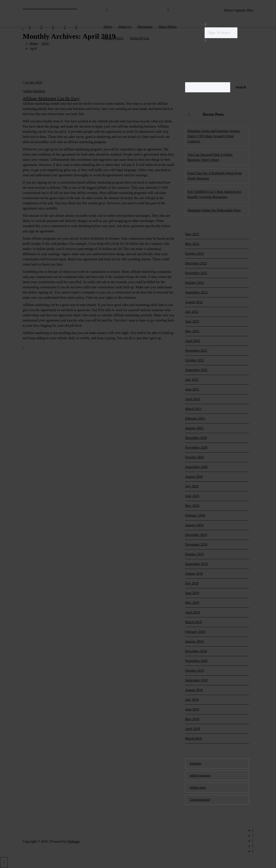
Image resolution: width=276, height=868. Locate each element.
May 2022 (192, 331)
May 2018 (192, 719)
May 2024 (192, 244)
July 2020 (192, 486)
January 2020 (194, 525)
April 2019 (193, 612)
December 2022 (196, 263)
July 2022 (192, 312)
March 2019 (193, 622)
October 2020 (194, 457)
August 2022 (194, 302)
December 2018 (196, 651)
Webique (74, 841)
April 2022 (193, 341)
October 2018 (194, 671)
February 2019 (195, 632)
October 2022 (194, 283)
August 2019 (194, 574)
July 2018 (192, 700)
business (195, 763)
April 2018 (193, 729)
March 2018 (193, 738)
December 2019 (196, 535)
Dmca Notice (168, 27)
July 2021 (192, 380)
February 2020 (195, 515)
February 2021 (195, 418)
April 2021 (193, 399)
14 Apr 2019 (32, 82)
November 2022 (196, 273)
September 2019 (196, 564)
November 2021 (196, 350)
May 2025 (192, 234)
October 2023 (194, 254)
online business (34, 91)
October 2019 (194, 554)
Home (108, 27)
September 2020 (196, 467)
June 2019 (192, 593)
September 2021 (196, 370)
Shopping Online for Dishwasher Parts (214, 210)
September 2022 (196, 292)
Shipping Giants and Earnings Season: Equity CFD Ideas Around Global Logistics (214, 136)
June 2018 (192, 709)
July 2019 (192, 583)
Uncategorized (200, 800)
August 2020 (194, 477)
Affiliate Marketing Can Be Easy (51, 98)
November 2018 (196, 661)
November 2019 (196, 544)
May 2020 (192, 506)
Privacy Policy (114, 38)
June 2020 (192, 496)
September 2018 (196, 680)
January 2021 (194, 428)
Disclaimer (145, 27)
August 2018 (194, 690)
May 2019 (192, 603)
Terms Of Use (140, 38)
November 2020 (196, 447)
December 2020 (196, 438)
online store (198, 788)
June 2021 (192, 389)
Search (241, 87)
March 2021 (193, 409)
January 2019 (194, 641)
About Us (125, 27)
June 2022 (192, 321)
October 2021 (194, 360)
